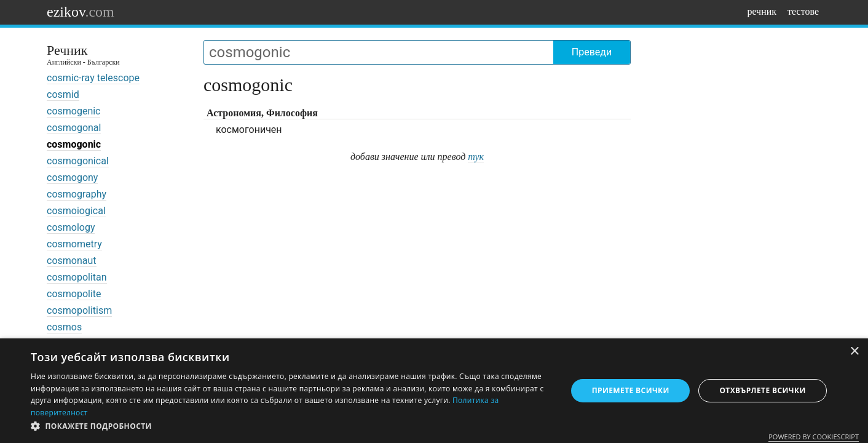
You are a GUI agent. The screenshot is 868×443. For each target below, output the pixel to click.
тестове (803, 11)
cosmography (77, 194)
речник (762, 11)
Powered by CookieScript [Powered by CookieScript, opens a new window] (814, 437)
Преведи (592, 52)
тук (476, 157)
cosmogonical (78, 161)
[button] (291, 426)
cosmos (64, 327)
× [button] (854, 352)
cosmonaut (72, 261)
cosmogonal (74, 128)
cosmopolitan (77, 277)
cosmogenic (73, 111)
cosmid (63, 94)
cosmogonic (74, 144)
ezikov (81, 12)
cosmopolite (74, 294)
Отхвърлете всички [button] (762, 390)
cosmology (71, 227)
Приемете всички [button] (631, 390)
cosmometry (74, 244)
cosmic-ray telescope (93, 78)
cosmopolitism (79, 310)
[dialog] (434, 391)
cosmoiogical (76, 211)
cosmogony (72, 178)
